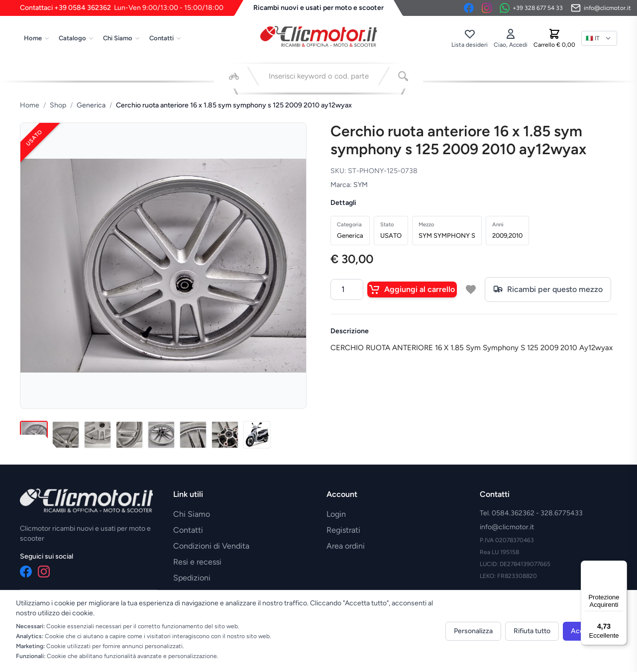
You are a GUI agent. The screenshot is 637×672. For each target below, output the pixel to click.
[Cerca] (403, 76)
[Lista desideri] (470, 38)
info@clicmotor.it (507, 527)
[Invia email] (601, 8)
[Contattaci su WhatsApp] (531, 8)
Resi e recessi (197, 562)
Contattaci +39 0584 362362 (122, 8)
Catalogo (76, 38)
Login (336, 514)
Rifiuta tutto (532, 631)
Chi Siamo (122, 38)
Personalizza (473, 631)
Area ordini (346, 546)
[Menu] (621, 567)
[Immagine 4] (129, 435)
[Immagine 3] (98, 435)
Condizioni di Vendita (211, 546)
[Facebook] (469, 8)
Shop (58, 105)
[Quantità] (347, 289)
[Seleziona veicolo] (234, 76)
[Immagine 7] (225, 435)
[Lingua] (599, 38)
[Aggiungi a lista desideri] (471, 289)
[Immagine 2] (66, 435)
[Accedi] (511, 38)
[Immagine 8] (257, 435)
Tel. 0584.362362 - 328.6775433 (531, 513)
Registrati (343, 530)
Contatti (165, 38)
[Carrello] (554, 38)
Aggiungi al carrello (412, 289)
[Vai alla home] (318, 36)
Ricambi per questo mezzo (548, 289)
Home (37, 38)
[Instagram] (487, 8)
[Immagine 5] (161, 435)
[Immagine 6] (193, 435)
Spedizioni (192, 578)
